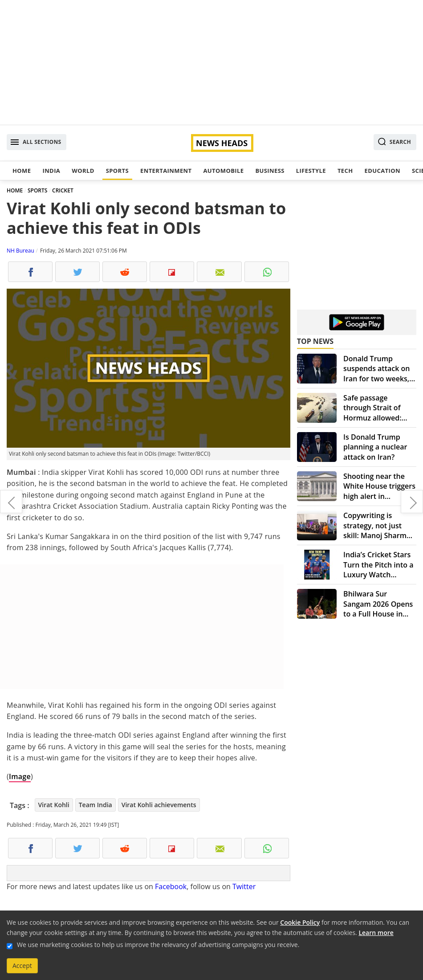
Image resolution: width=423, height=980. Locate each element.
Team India (96, 805)
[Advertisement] (211, 62)
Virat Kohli (54, 805)
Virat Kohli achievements (159, 805)
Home (22, 171)
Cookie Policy (300, 922)
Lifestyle (311, 171)
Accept (22, 966)
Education (382, 171)
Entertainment (166, 171)
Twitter (244, 886)
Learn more (376, 933)
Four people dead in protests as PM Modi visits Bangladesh (11, 502)
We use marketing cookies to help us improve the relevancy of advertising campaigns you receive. (158, 945)
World (83, 171)
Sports (117, 171)
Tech (345, 171)
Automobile (223, 171)
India (51, 171)
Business (270, 171)
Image (20, 776)
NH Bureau (20, 251)
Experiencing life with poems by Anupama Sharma (412, 502)
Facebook (171, 886)
